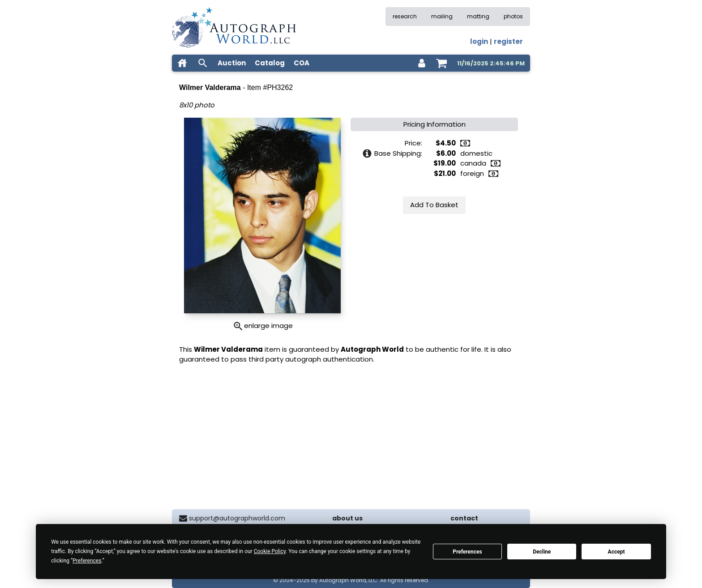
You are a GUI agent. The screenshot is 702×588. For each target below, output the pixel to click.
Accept (616, 552)
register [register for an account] (508, 41)
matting (478, 16)
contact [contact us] (464, 518)
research (405, 16)
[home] (182, 63)
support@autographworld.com (237, 518)
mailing (442, 16)
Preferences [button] (87, 561)
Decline (542, 552)
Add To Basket (434, 205)
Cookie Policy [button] (270, 551)
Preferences (467, 552)
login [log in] (479, 41)
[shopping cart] (441, 63)
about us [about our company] (347, 518)
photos (513, 16)
